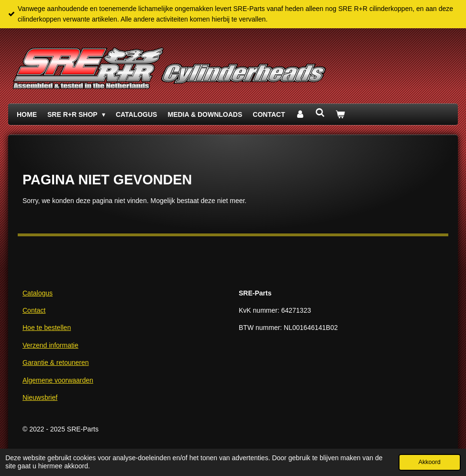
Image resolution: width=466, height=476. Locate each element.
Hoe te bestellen (47, 328)
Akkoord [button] (430, 462)
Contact (34, 310)
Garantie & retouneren (56, 363)
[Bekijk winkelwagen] (340, 114)
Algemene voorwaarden (58, 380)
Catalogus (38, 293)
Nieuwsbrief (40, 397)
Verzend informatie (50, 345)
